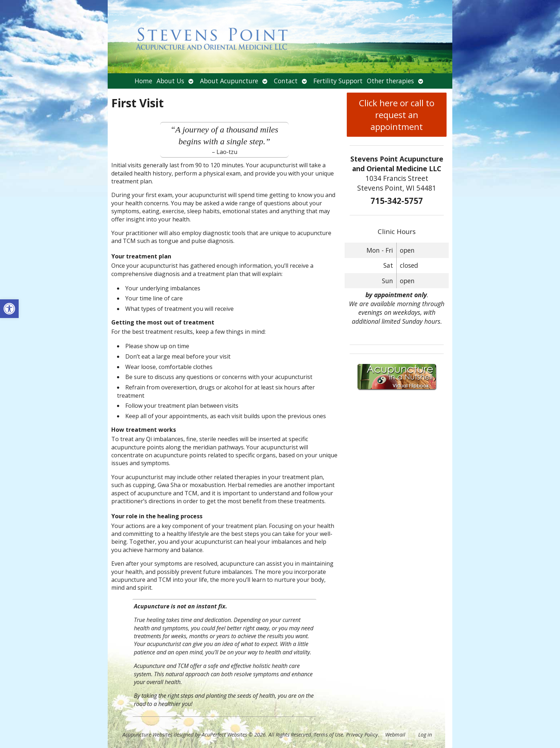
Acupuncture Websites (147, 735)
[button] (9, 309)
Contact (286, 81)
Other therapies (390, 81)
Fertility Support (338, 81)
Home (143, 81)
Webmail (395, 735)
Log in (425, 735)
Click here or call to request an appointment (397, 115)
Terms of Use (328, 735)
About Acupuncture (229, 81)
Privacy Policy (362, 735)
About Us (170, 81)
